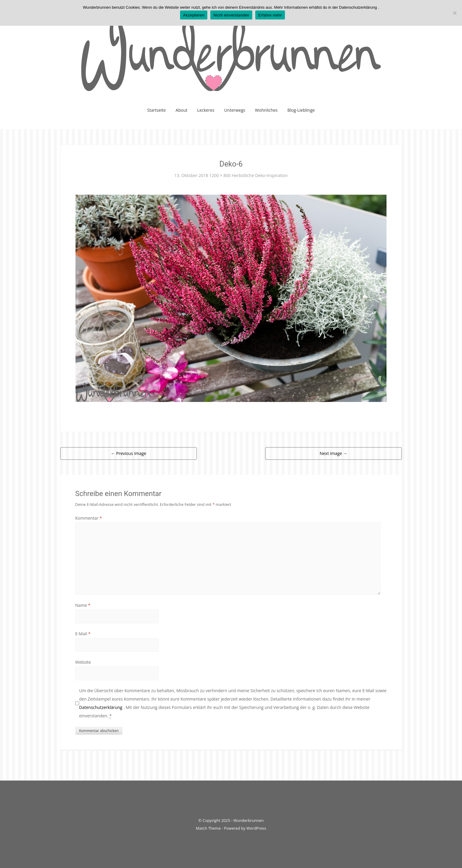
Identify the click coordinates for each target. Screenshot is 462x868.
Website (83, 662)
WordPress (256, 828)
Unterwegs (235, 110)
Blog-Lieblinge (301, 110)
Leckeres (206, 110)
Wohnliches (266, 110)
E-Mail (83, 634)
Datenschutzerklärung (101, 707)
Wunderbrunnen (249, 820)
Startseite (156, 110)
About (181, 110)
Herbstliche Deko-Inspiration (260, 175)
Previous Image (129, 453)
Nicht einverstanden (231, 15)
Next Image (333, 453)
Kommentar (89, 518)
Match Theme (208, 828)
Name (83, 605)
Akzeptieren (194, 15)
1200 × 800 (220, 175)
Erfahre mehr (270, 15)
